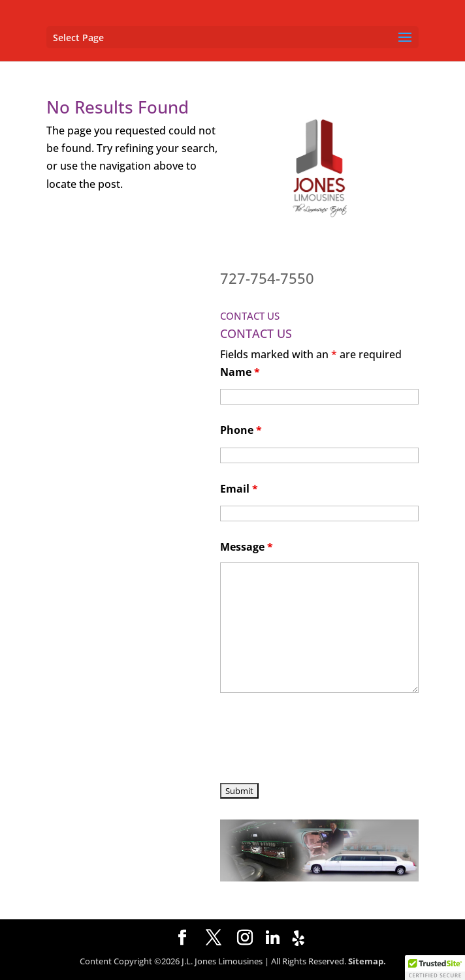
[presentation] (319, 740)
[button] (435, 968)
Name (240, 372)
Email (239, 489)
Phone (241, 430)
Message (247, 547)
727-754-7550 (267, 278)
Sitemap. (367, 961)
